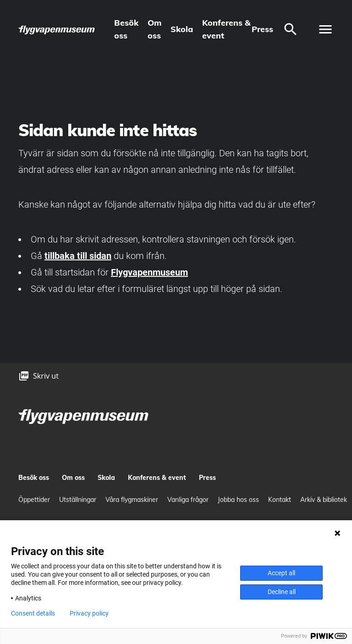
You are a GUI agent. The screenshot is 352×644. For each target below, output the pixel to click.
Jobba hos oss (238, 500)
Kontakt (280, 500)
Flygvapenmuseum (149, 272)
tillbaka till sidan (78, 256)
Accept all (281, 573)
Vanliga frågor (188, 500)
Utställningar (78, 500)
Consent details (33, 613)
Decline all (282, 592)
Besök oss (126, 29)
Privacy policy (89, 613)
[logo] (57, 29)
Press (262, 29)
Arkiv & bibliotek (324, 500)
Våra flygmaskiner (132, 500)
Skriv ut (46, 376)
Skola (182, 29)
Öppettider (34, 500)
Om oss (154, 29)
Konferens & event (226, 29)
